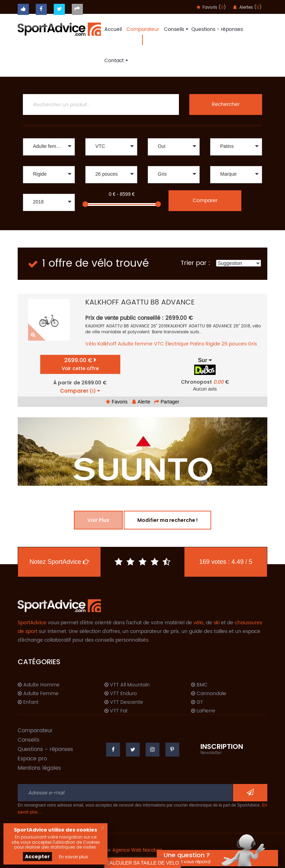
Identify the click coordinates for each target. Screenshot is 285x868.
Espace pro (32, 759)
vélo (198, 623)
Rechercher (226, 104)
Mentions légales (39, 768)
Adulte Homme (39, 685)
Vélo (91, 344)
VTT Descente (124, 702)
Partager (167, 402)
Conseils (175, 29)
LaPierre (203, 711)
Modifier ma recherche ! (167, 520)
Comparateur (143, 29)
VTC (159, 344)
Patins (197, 344)
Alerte (141, 402)
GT (197, 702)
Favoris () (211, 7)
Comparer (205, 201)
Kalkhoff (107, 344)
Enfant (28, 702)
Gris (252, 344)
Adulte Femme (38, 694)
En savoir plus (74, 857)
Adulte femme (135, 344)
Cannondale (209, 694)
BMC (199, 685)
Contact (115, 61)
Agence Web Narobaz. (138, 850)
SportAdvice (32, 623)
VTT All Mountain (127, 685)
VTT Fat (116, 711)
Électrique (177, 344)
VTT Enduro (121, 694)
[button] (49, 147)
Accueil (113, 29)
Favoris (117, 402)
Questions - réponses (217, 29)
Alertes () (247, 7)
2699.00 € (80, 364)
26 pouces (234, 344)
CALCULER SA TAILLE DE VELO (142, 863)
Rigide (213, 344)
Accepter (37, 857)
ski (217, 623)
